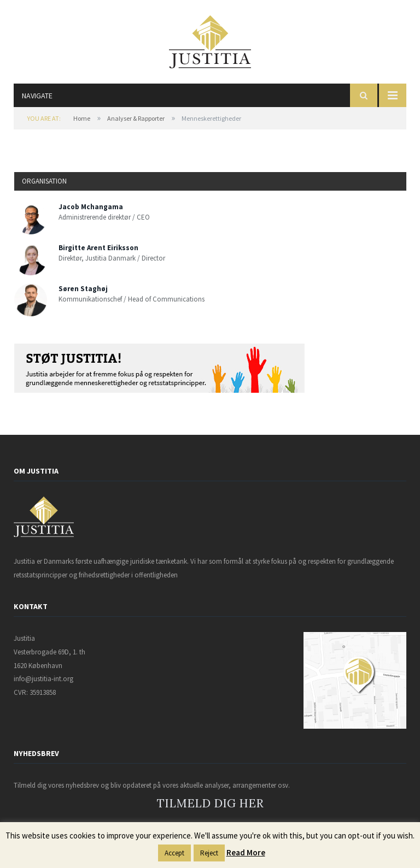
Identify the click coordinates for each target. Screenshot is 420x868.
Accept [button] (174, 853)
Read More (246, 852)
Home (82, 118)
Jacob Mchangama (91, 207)
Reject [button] (209, 853)
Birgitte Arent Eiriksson (98, 248)
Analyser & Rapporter (136, 118)
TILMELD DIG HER (210, 803)
